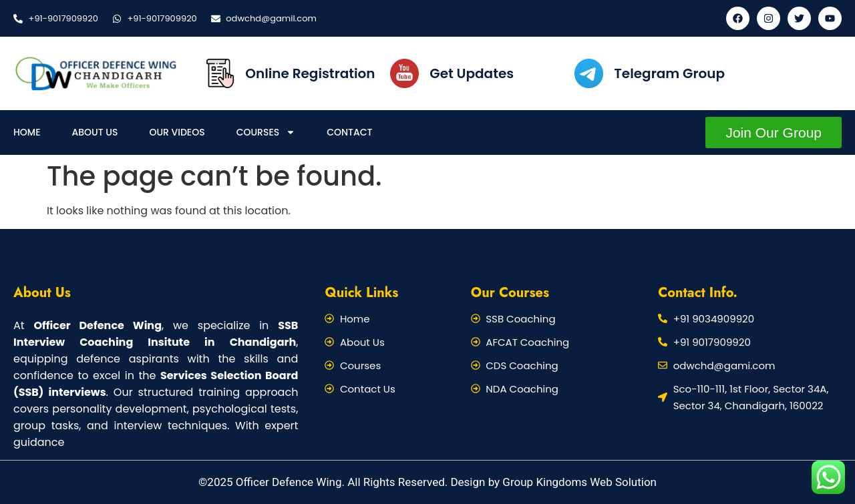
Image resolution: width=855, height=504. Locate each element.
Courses (266, 132)
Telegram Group (669, 73)
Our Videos (177, 132)
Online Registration (310, 73)
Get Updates (472, 73)
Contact (349, 132)
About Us (95, 132)
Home (27, 132)
